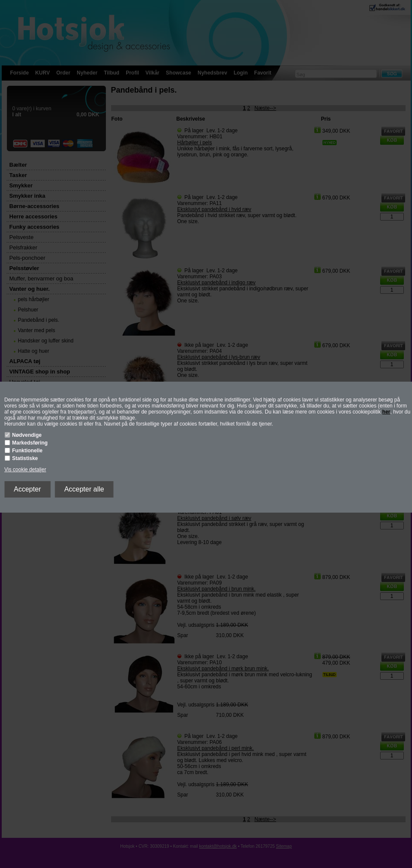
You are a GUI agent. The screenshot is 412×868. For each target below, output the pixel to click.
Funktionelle (27, 451)
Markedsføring (30, 443)
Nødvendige (27, 435)
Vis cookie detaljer (25, 470)
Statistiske (25, 458)
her (386, 412)
